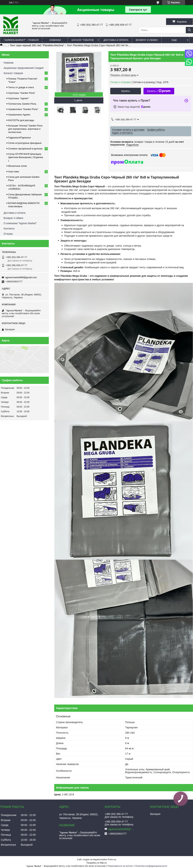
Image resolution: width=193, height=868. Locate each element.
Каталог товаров (13, 73)
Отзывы (8, 234)
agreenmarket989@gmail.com (21, 277)
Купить (126, 91)
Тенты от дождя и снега (21, 87)
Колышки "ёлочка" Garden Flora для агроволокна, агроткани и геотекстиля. (25, 129)
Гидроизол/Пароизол (19, 138)
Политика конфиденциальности (151, 866)
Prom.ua (112, 860)
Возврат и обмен (13, 218)
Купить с (159, 91)
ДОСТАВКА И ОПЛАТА (116, 40)
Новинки (9, 63)
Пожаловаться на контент (120, 866)
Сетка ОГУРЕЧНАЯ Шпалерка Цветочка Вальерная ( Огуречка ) (25, 157)
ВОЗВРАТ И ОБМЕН (147, 40)
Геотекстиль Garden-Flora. (22, 104)
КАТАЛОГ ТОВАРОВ (83, 40)
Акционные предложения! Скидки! (24, 68)
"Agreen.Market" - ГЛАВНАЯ (21, 40)
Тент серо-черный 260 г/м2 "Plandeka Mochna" (37, 45)
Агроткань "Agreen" (19, 98)
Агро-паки (13, 172)
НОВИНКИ (55, 40)
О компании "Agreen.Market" (20, 223)
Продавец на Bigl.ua (96, 863)
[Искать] (189, 30)
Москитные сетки (17, 166)
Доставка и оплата (15, 213)
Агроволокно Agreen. (20, 115)
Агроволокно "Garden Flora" (23, 109)
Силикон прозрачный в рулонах (25, 149)
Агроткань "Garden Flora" (22, 93)
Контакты (9, 229)
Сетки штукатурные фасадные (25, 143)
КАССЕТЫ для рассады (21, 120)
